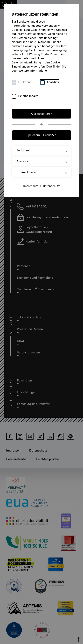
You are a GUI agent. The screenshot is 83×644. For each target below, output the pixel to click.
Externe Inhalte (28, 96)
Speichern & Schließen (41, 135)
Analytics (53, 82)
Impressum (31, 186)
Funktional (25, 82)
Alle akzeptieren (41, 114)
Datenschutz (51, 186)
